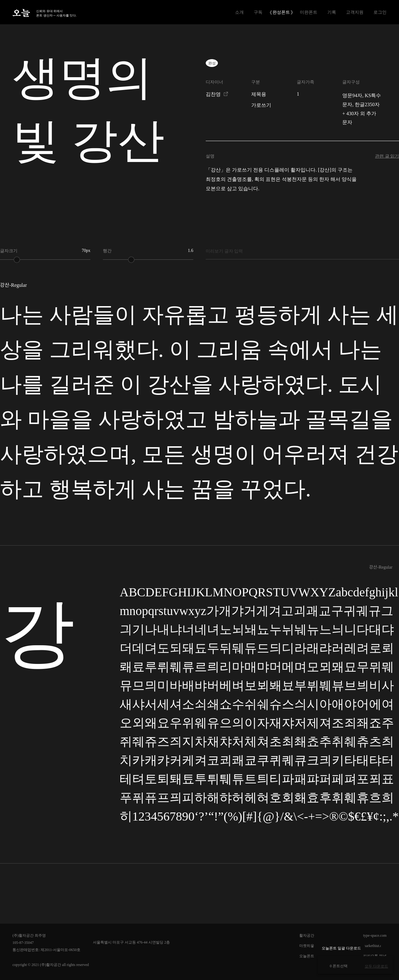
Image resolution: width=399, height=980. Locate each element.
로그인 (380, 12)
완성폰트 (281, 12)
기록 (332, 12)
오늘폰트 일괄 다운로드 (341, 948)
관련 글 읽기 (387, 156)
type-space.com (375, 935)
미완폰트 (309, 12)
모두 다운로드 (376, 966)
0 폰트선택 (336, 966)
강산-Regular (381, 567)
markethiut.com (375, 946)
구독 (258, 12)
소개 (239, 12)
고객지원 (355, 12)
